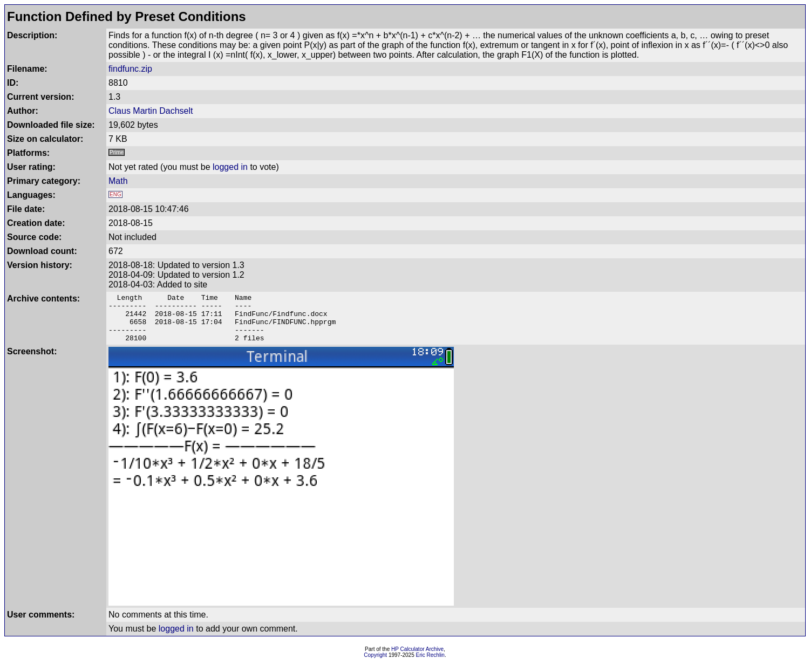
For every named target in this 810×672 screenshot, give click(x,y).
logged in (230, 167)
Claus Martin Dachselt (151, 111)
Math (118, 181)
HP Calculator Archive (417, 659)
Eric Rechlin (430, 665)
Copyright (375, 665)
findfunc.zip (130, 69)
